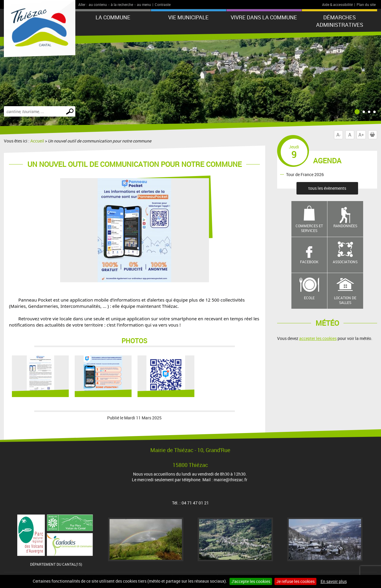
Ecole (309, 298)
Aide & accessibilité (337, 4)
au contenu (98, 4)
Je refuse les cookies (295, 581)
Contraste (163, 4)
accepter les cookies (318, 338)
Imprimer (374, 135)
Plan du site (366, 4)
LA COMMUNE (113, 17)
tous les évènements (327, 188)
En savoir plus (334, 581)
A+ (361, 135)
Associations (345, 262)
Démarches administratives (340, 21)
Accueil (37, 141)
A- (338, 135)
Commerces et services (309, 228)
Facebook (309, 262)
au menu (144, 4)
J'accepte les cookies (251, 581)
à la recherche (122, 4)
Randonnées (345, 226)
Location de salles (345, 300)
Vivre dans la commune (264, 17)
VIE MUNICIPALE (188, 17)
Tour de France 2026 (305, 174)
